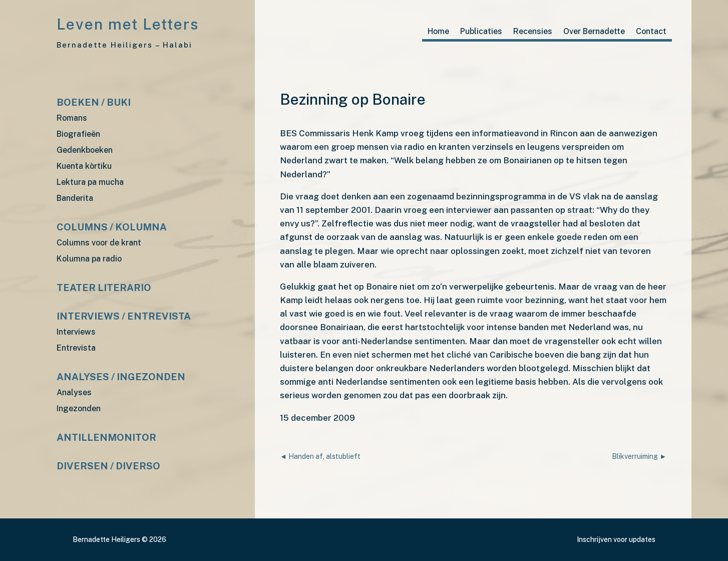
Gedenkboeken (85, 151)
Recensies (533, 32)
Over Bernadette (594, 32)
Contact (651, 32)
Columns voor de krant (99, 243)
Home (438, 32)
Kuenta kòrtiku (84, 167)
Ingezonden (79, 409)
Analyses (74, 393)
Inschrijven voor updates (616, 539)
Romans (72, 118)
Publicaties (481, 32)
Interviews (76, 332)
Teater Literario (104, 288)
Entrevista (76, 348)
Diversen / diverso (108, 467)
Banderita (75, 199)
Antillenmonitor (106, 438)
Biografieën (78, 134)
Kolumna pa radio (89, 259)
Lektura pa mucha (90, 183)
